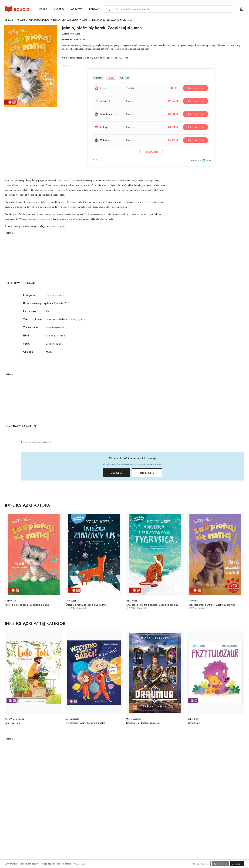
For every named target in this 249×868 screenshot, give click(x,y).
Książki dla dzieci (39, 20)
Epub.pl (9, 20)
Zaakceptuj (237, 864)
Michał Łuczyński (134, 719)
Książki (43, 9)
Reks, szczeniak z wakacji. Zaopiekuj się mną (211, 605)
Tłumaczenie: (31, 327)
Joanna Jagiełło (72, 719)
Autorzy (59, 9)
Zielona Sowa (80, 40)
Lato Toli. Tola (12, 723)
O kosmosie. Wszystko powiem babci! (86, 723)
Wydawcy (77, 9)
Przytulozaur (193, 723)
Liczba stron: (30, 311)
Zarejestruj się (147, 473)
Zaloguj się (117, 473)
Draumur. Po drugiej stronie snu (143, 723)
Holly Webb (75, 34)
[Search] (108, 9)
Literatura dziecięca (66, 20)
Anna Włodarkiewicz (15, 719)
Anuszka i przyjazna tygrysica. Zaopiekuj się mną (152, 605)
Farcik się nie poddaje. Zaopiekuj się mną (27, 605)
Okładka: (28, 352)
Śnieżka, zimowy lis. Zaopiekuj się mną (86, 605)
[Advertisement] (86, 257)
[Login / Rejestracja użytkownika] (241, 9)
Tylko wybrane (220, 864)
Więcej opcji (79, 864)
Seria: (26, 344)
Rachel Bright (193, 719)
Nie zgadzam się (201, 864)
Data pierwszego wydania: (38, 303)
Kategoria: (29, 295)
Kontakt (94, 9)
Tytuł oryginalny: (33, 319)
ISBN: (26, 336)
